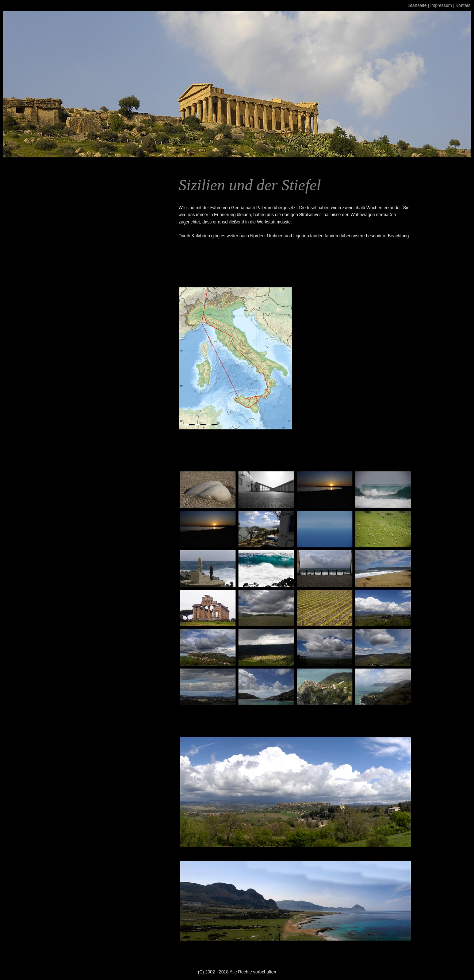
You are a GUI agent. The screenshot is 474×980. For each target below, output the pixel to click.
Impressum (441, 5)
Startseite (418, 5)
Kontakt (463, 5)
